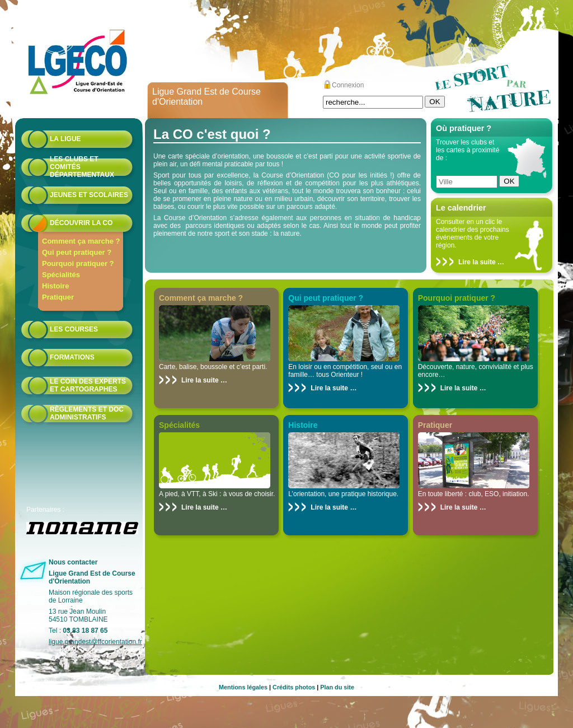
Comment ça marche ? (81, 241)
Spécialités (61, 275)
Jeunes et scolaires (89, 195)
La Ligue (65, 139)
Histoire (55, 286)
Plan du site (337, 687)
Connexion (348, 85)
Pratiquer (58, 297)
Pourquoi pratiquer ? (78, 263)
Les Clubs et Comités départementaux (82, 167)
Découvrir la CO (81, 223)
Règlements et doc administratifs (87, 413)
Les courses (74, 329)
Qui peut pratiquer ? (77, 252)
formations (72, 357)
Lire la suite (477, 262)
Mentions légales (243, 687)
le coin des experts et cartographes (88, 385)
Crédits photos (294, 687)
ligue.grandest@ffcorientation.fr (95, 642)
